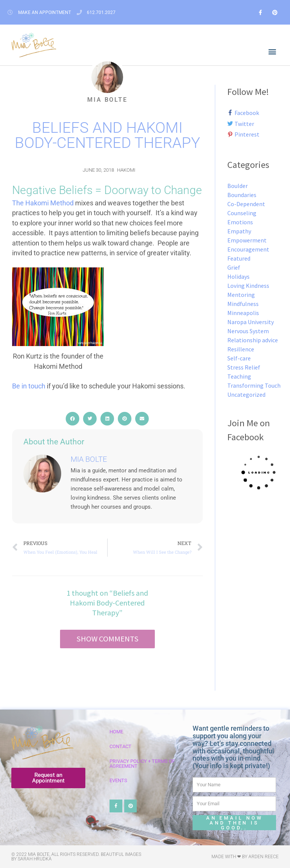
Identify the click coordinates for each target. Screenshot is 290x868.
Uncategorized (246, 394)
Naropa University (251, 322)
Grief (234, 267)
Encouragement (248, 249)
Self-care (239, 358)
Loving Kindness (248, 286)
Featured (239, 258)
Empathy (239, 231)
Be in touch (29, 386)
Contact (120, 746)
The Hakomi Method (43, 203)
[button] (272, 52)
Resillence (241, 349)
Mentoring (241, 295)
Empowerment (247, 240)
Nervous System (248, 331)
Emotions (240, 222)
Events (118, 780)
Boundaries (242, 195)
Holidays (238, 276)
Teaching (239, 376)
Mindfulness (243, 304)
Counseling (242, 213)
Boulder (238, 186)
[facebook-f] (245, 113)
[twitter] (243, 124)
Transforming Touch (254, 385)
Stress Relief (244, 367)
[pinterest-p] (244, 134)
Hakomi (126, 170)
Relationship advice (253, 340)
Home (116, 732)
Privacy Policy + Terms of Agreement (142, 764)
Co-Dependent (246, 204)
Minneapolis (243, 313)
